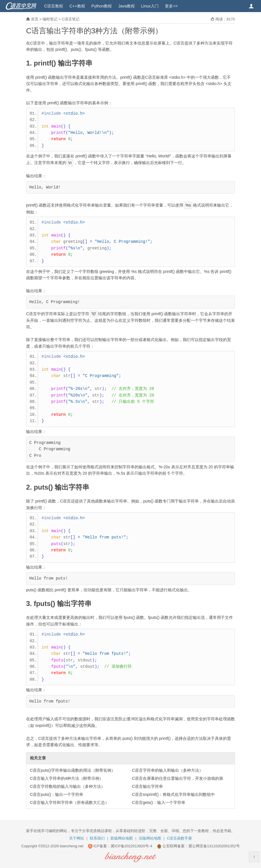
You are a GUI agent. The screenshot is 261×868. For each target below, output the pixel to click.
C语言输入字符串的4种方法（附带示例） (67, 778)
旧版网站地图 (150, 838)
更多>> (171, 6)
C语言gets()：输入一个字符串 (159, 802)
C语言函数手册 (179, 838)
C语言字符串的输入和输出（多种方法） (167, 770)
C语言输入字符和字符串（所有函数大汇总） (69, 802)
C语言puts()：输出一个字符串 (57, 794)
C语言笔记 (70, 19)
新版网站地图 (122, 838)
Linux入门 (150, 6)
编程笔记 (50, 19)
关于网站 (77, 838)
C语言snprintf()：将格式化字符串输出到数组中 (173, 794)
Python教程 (102, 6)
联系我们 (97, 838)
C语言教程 (54, 6)
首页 (35, 19)
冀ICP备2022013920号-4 (132, 846)
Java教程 (126, 6)
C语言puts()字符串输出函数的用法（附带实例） (73, 770)
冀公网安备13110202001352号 (214, 846)
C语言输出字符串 (147, 786)
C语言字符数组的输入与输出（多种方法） (67, 786)
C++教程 (77, 6)
